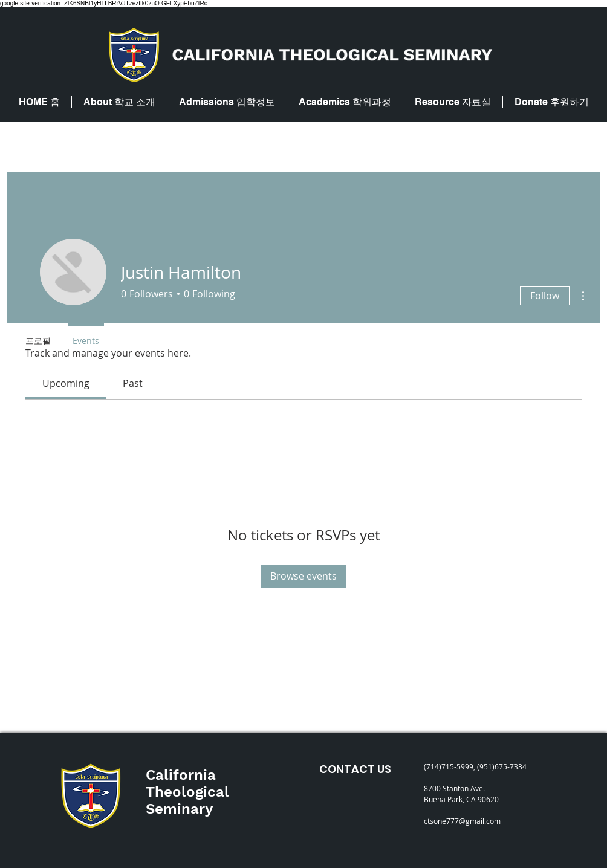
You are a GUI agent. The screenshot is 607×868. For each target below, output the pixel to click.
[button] (119, 102)
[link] (66, 383)
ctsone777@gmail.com (462, 821)
